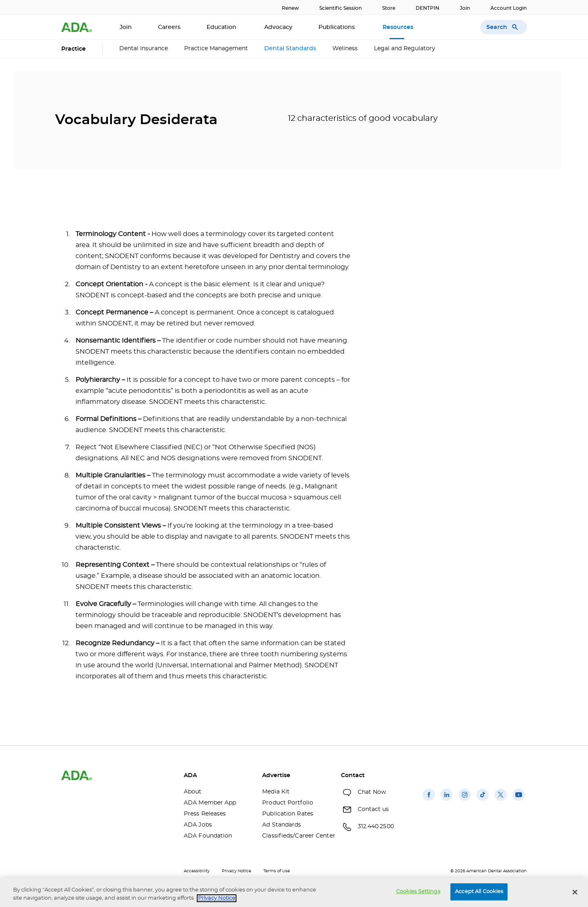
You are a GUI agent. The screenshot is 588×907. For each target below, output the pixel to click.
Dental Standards (290, 49)
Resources (399, 27)
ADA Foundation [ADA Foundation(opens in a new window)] (208, 836)
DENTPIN (428, 8)
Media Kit (276, 792)
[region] (294, 893)
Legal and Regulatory (405, 49)
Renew (290, 8)
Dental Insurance (144, 49)
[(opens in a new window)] (429, 801)
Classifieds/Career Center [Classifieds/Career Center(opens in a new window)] (295, 836)
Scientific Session (341, 8)
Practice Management (216, 49)
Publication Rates (288, 814)
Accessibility (197, 871)
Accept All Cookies (479, 892)
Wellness (345, 49)
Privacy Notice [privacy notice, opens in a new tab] (217, 898)
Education (222, 27)
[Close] (575, 892)
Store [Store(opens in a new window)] (389, 8)
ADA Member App (210, 803)
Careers (169, 27)
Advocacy (278, 27)
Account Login (509, 8)
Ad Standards (282, 825)
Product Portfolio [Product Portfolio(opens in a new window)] (288, 803)
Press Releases (205, 814)
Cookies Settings (418, 892)
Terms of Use (277, 871)
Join (465, 8)
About (193, 792)
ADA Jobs (198, 825)
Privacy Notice (236, 871)
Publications (337, 27)
